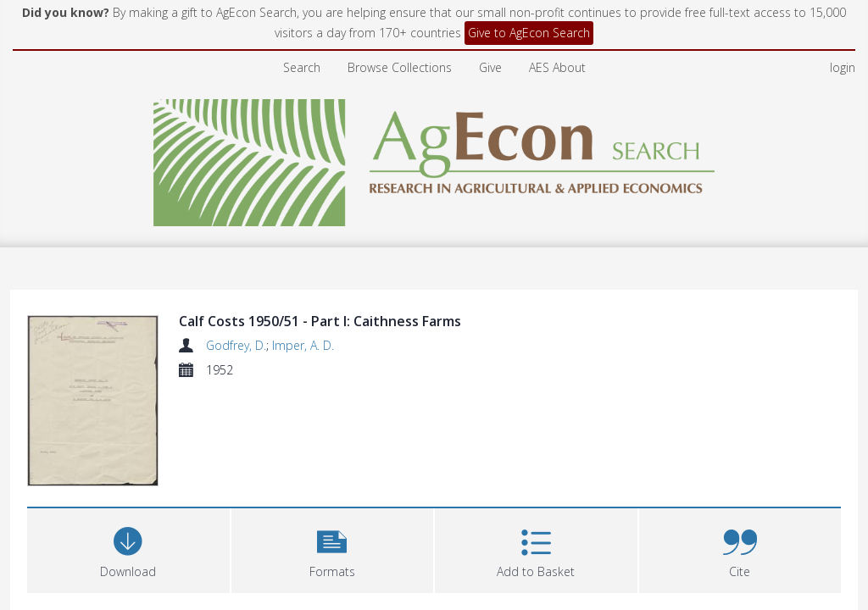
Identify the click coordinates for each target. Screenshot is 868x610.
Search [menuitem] (302, 67)
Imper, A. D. (303, 345)
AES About (557, 67)
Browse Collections (400, 67)
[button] (333, 446)
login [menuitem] (843, 67)
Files (48, 529)
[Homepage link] (434, 158)
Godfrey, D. (236, 345)
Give (490, 67)
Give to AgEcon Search (529, 33)
